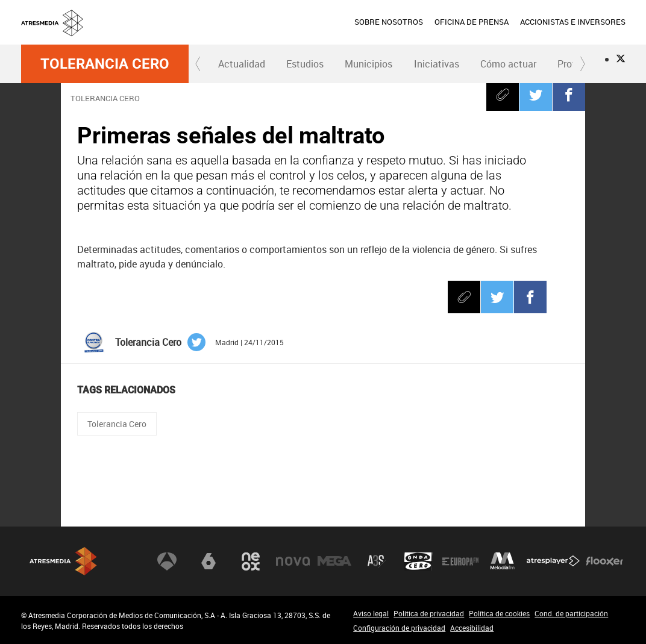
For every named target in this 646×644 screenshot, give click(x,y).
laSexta (209, 561)
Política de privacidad (429, 613)
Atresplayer (553, 561)
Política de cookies (499, 613)
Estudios (305, 64)
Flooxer (604, 561)
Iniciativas (437, 64)
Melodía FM (503, 561)
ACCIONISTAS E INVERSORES (573, 22)
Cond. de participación (571, 613)
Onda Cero (418, 561)
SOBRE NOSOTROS (389, 22)
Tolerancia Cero (105, 64)
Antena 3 (167, 561)
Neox (251, 561)
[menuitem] (388, 22)
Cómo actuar (508, 64)
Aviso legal (371, 613)
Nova (293, 561)
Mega (334, 561)
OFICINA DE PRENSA (472, 22)
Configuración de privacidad (399, 628)
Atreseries (377, 561)
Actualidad (242, 64)
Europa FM (460, 561)
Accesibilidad (472, 628)
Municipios (368, 64)
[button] (198, 64)
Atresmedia (63, 561)
